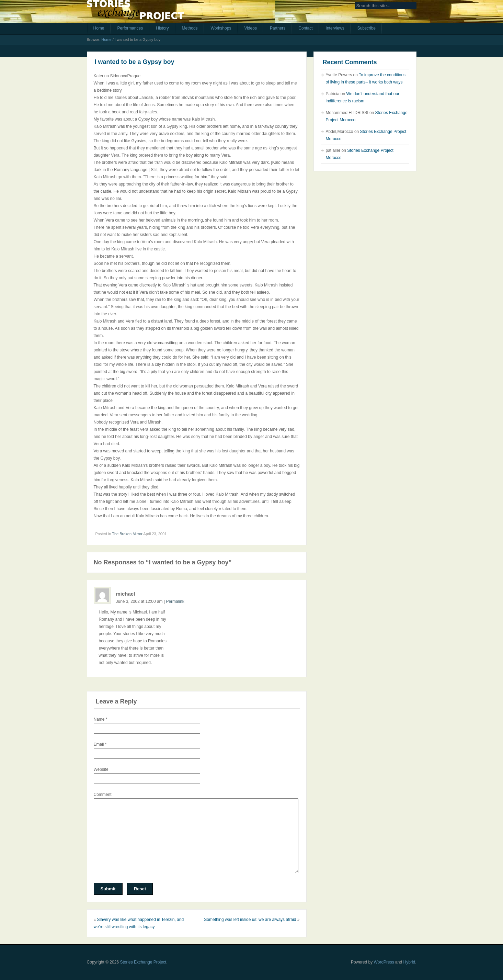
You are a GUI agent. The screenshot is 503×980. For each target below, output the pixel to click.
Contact (305, 28)
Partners (278, 28)
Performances (130, 28)
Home (99, 28)
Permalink (175, 601)
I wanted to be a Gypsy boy (135, 62)
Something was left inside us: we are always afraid (250, 920)
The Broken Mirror (127, 534)
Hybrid (409, 962)
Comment (103, 795)
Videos (250, 28)
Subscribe (367, 28)
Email (100, 744)
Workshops (221, 28)
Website (101, 769)
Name (101, 719)
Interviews (335, 28)
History (162, 28)
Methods (190, 28)
